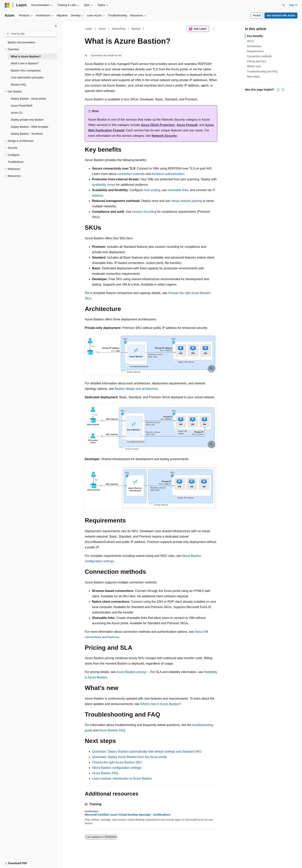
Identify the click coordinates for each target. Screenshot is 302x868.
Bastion (136, 29)
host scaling (152, 190)
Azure (102, 29)
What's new (254, 66)
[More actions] (214, 29)
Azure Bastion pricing (131, 672)
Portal (257, 15)
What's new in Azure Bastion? (161, 704)
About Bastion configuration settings (117, 768)
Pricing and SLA (257, 61)
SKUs (250, 41)
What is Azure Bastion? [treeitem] (26, 56)
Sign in (293, 5)
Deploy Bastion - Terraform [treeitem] (27, 134)
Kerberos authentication (168, 174)
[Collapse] (56, 26)
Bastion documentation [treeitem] (21, 42)
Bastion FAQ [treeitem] (18, 85)
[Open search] (284, 5)
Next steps (253, 76)
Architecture (254, 46)
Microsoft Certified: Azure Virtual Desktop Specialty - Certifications (128, 815)
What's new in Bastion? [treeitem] (25, 63)
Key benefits (255, 36)
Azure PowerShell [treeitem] (21, 106)
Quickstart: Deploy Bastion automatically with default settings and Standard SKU (147, 752)
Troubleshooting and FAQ (262, 71)
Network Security (164, 136)
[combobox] (31, 34)
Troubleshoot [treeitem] (16, 162)
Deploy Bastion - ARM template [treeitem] (30, 127)
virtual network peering (187, 201)
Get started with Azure (281, 15)
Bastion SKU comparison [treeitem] (26, 71)
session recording (144, 212)
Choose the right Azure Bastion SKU (117, 762)
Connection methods (259, 56)
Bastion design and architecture (136, 389)
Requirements (255, 51)
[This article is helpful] (278, 90)
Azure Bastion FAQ (112, 730)
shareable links (178, 190)
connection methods (131, 174)
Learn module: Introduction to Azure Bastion (122, 779)
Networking (118, 29)
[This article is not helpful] (283, 90)
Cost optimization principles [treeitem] (27, 77)
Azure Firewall (187, 125)
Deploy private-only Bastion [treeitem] (27, 120)
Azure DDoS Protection (158, 125)
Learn (89, 29)
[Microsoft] (7, 5)
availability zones (104, 185)
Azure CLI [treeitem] (17, 113)
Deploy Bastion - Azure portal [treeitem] (28, 99)
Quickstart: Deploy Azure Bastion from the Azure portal (129, 757)
